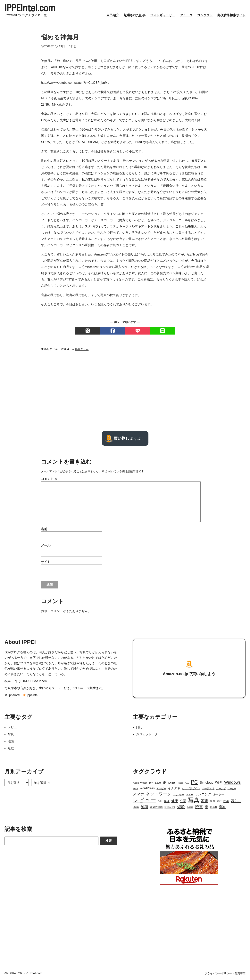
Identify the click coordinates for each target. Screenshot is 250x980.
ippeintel (12, 696)
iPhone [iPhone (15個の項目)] (169, 784)
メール (46, 547)
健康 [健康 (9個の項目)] (175, 802)
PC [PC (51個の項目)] (194, 783)
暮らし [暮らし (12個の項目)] (236, 802)
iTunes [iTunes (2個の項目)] (180, 784)
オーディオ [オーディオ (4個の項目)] (208, 790)
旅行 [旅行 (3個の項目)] (219, 802)
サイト (46, 563)
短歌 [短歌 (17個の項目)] (181, 808)
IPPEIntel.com (33, 9)
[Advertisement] (125, 392)
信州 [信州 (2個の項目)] (160, 802)
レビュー (14, 728)
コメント (49, 480)
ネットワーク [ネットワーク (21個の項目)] (158, 795)
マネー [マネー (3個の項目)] (189, 796)
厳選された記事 (135, 16)
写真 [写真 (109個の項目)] (194, 801)
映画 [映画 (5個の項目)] (226, 802)
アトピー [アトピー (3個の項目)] (161, 790)
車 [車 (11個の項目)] (206, 808)
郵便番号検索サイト (231, 16)
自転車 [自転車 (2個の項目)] (190, 808)
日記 (74, 47)
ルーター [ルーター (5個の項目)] (219, 796)
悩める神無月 (60, 38)
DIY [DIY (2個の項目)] (151, 784)
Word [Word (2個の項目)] (135, 790)
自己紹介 (113, 16)
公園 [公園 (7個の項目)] (183, 802)
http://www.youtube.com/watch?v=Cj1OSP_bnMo (75, 84)
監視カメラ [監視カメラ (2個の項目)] (170, 808)
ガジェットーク (147, 735)
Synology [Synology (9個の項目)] (207, 784)
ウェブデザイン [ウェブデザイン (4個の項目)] (191, 790)
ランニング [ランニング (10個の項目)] (203, 795)
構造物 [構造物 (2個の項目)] (136, 808)
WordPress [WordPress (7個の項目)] (147, 789)
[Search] (51, 842)
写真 (11, 735)
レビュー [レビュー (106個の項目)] (144, 801)
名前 (44, 530)
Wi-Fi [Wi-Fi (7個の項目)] (219, 784)
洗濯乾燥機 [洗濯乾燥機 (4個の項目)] (156, 808)
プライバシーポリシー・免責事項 (225, 975)
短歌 (11, 749)
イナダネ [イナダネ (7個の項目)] (174, 789)
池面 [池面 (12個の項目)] (145, 808)
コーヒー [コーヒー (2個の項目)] (232, 790)
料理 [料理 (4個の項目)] (212, 802)
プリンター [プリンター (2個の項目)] (179, 796)
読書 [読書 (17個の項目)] (199, 808)
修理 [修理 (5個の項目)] (167, 802)
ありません (82, 350)
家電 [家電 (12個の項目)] (205, 802)
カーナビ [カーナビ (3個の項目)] (221, 790)
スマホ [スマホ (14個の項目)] (138, 795)
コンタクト (205, 16)
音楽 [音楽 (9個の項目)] (222, 808)
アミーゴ (186, 16)
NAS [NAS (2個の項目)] (187, 784)
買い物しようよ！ (125, 440)
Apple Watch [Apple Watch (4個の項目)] (140, 784)
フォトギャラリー (163, 16)
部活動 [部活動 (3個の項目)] (214, 808)
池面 (11, 742)
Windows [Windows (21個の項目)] (232, 783)
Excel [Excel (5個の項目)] (158, 784)
